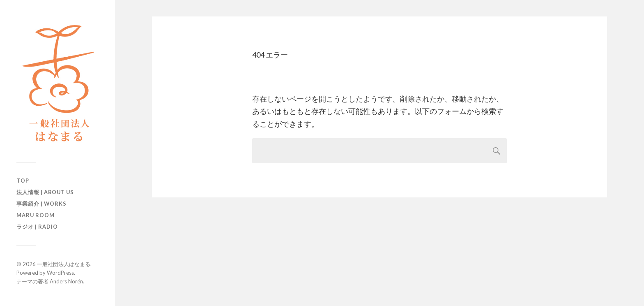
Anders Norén (66, 281)
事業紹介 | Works (41, 204)
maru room (36, 215)
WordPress (60, 273)
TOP (23, 181)
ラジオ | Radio (37, 227)
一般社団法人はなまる (64, 264)
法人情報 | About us (45, 192)
